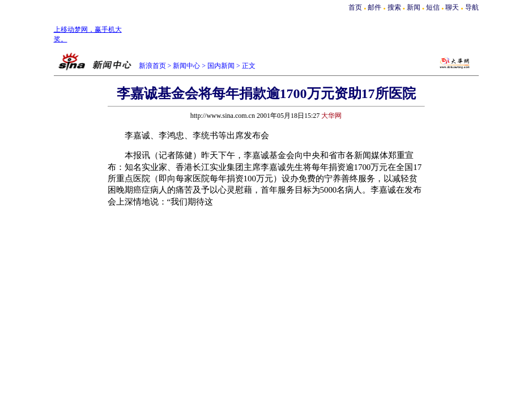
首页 (355, 7)
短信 (433, 7)
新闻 (414, 7)
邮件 (374, 7)
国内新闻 (221, 66)
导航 (472, 7)
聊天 (452, 7)
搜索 (395, 7)
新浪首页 (152, 66)
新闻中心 (186, 66)
